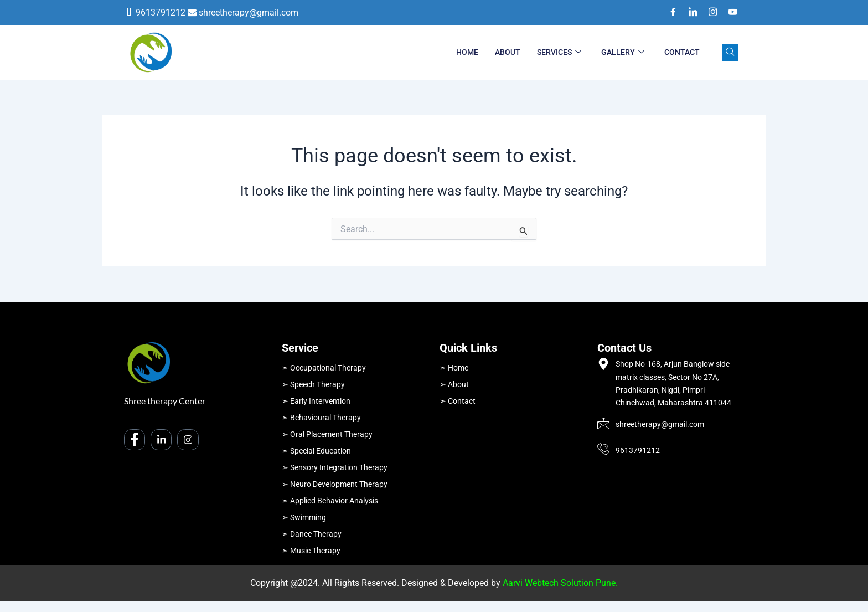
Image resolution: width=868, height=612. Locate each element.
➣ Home (454, 368)
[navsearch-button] (730, 53)
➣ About (454, 384)
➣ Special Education (316, 451)
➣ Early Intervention (316, 401)
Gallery (623, 53)
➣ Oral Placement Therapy (327, 434)
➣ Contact (458, 401)
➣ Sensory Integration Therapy (335, 467)
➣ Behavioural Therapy (321, 418)
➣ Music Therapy (311, 551)
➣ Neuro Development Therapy (335, 484)
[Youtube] (729, 13)
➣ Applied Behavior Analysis (330, 501)
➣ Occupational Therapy (324, 368)
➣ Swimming (304, 517)
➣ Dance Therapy (312, 534)
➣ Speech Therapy (313, 384)
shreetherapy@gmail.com (249, 12)
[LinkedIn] (689, 13)
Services (559, 53)
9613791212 (161, 12)
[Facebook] (669, 13)
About (508, 52)
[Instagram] (709, 13)
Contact (682, 52)
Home (467, 52)
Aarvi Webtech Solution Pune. (560, 583)
